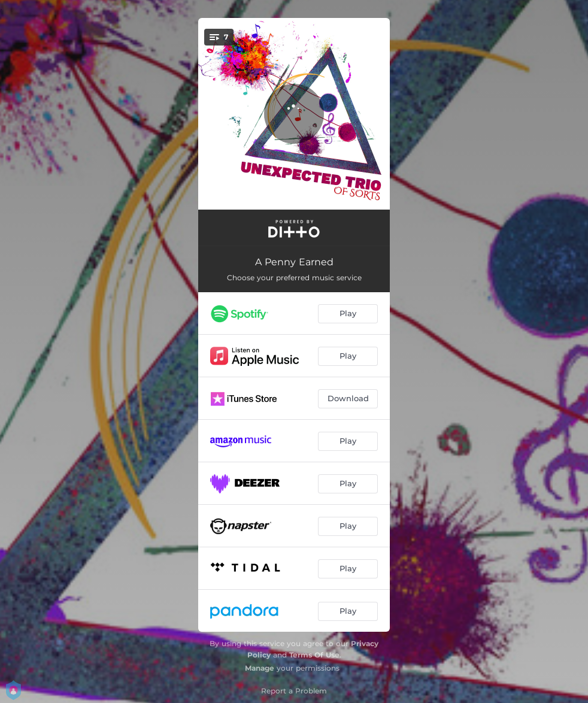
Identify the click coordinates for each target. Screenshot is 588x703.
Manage (260, 668)
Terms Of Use (314, 655)
